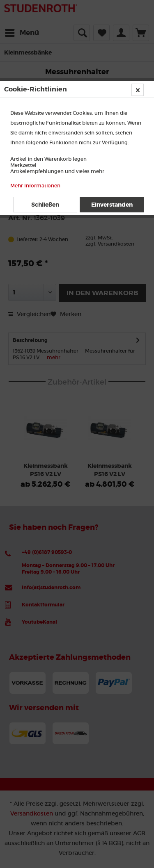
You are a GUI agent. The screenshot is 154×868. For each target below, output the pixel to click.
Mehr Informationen (35, 186)
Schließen (45, 205)
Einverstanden (112, 205)
